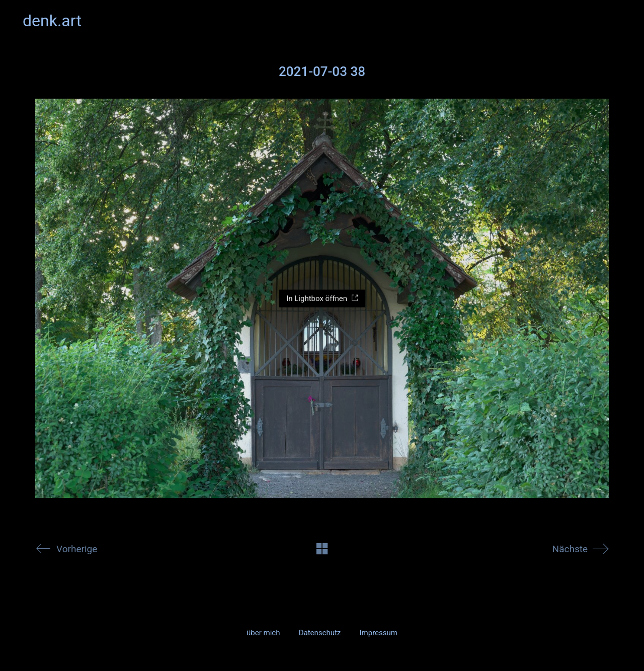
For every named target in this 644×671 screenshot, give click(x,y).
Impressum (378, 633)
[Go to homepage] (52, 21)
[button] (616, 21)
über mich (263, 633)
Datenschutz (320, 633)
